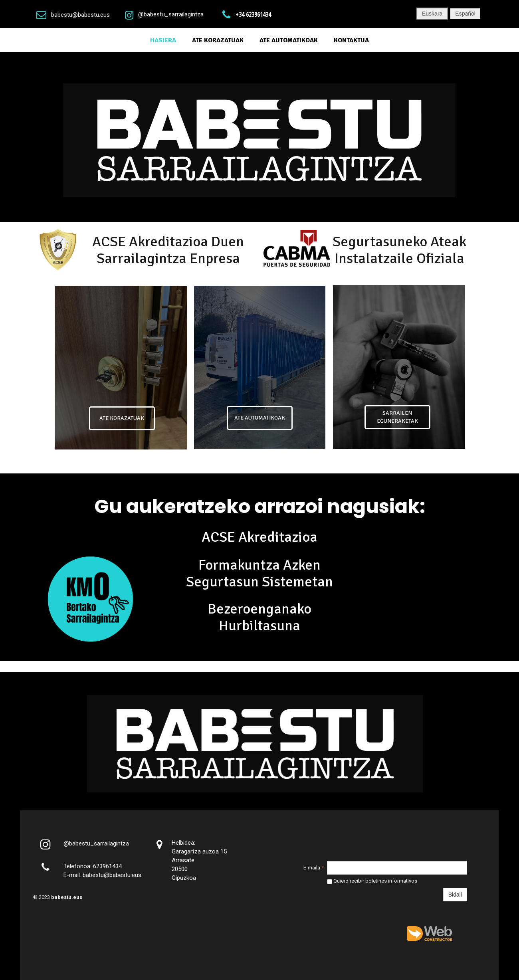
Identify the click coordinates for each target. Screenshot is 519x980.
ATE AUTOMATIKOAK (289, 40)
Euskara (432, 14)
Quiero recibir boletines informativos (372, 881)
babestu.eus (67, 897)
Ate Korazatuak (218, 40)
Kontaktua (351, 40)
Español (465, 14)
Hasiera (163, 40)
